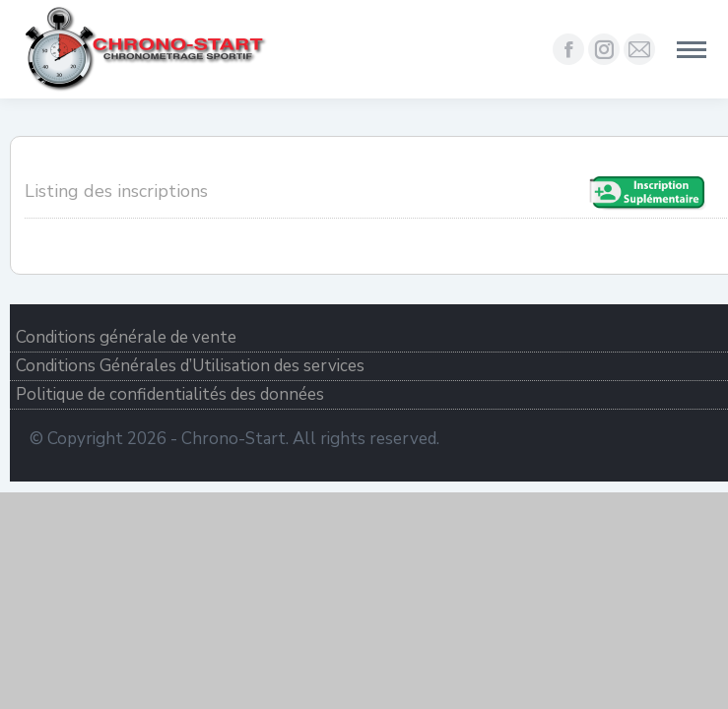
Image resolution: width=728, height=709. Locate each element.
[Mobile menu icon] (692, 50)
